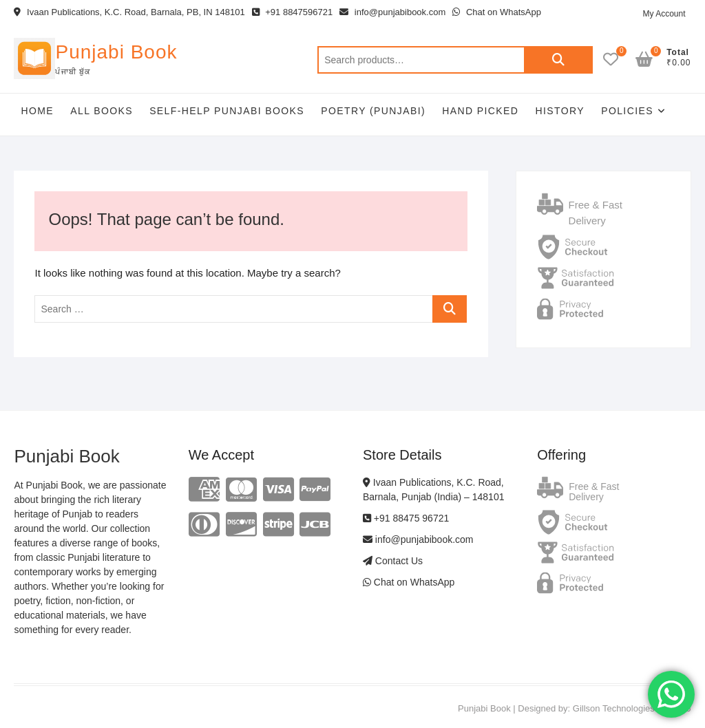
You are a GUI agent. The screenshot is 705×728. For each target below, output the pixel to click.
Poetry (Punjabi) (373, 111)
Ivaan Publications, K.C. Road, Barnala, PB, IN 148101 (129, 12)
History (560, 111)
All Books (102, 111)
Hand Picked (480, 111)
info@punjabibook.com (392, 12)
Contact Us (393, 561)
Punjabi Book (116, 52)
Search (558, 60)
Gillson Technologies (614, 708)
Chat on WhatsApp (497, 12)
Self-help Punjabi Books (227, 111)
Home (37, 111)
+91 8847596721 (293, 12)
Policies (627, 111)
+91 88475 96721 (406, 518)
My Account (664, 14)
